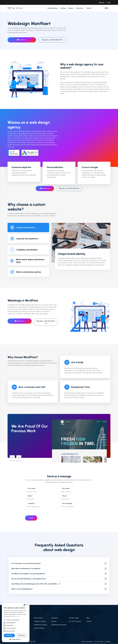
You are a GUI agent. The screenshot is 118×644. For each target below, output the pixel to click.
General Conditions (87, 642)
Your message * (67, 503)
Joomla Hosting (39, 628)
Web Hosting (38, 618)
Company (31, 503)
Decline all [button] (22, 635)
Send (31, 518)
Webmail (101, 3)
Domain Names (52, 8)
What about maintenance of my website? (26, 569)
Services (54, 621)
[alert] (16, 622)
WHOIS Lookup (74, 618)
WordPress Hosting (40, 625)
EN (107, 8)
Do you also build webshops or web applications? (29, 579)
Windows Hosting (40, 621)
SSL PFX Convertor (75, 621)
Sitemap (108, 642)
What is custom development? (22, 589)
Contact (89, 8)
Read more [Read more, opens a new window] (17, 616)
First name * (32, 488)
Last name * (66, 488)
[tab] (28, 227)
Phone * (65, 496)
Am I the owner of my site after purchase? (26, 564)
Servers (71, 8)
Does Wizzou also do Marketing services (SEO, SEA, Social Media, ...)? (36, 584)
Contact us (22, 40)
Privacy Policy (99, 642)
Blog (88, 618)
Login (109, 3)
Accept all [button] (9, 635)
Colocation (80, 8)
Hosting (63, 8)
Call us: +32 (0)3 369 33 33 (52, 40)
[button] (12, 458)
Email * (30, 496)
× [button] (27, 605)
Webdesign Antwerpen (59, 625)
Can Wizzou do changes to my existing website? (28, 574)
